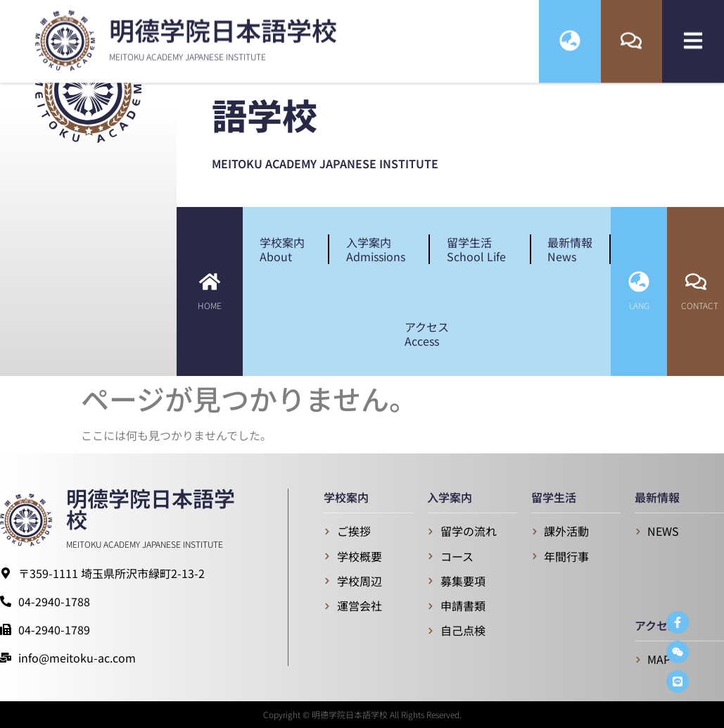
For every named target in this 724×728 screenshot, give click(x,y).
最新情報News (570, 249)
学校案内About (286, 249)
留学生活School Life (480, 249)
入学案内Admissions (379, 249)
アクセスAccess (427, 334)
